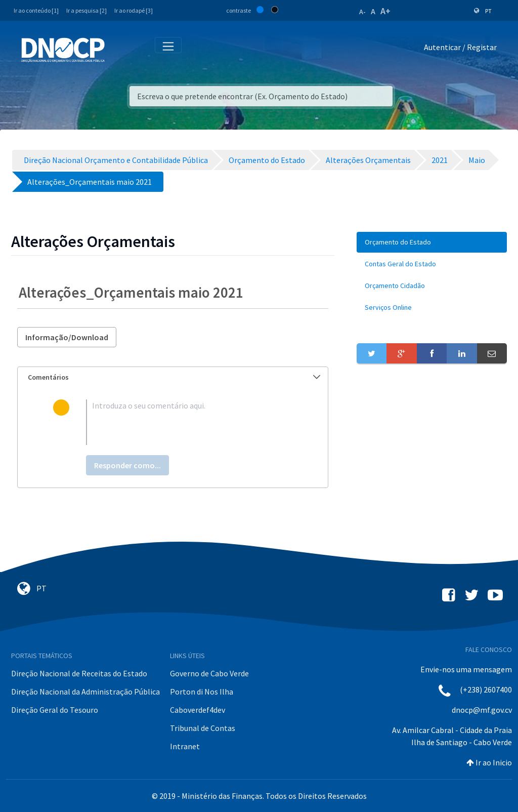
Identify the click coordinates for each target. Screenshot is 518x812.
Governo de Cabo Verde (209, 673)
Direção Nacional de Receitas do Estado (79, 673)
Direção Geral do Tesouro (55, 710)
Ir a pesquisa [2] (87, 10)
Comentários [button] (174, 377)
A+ (385, 11)
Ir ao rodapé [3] (134, 10)
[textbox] (189, 422)
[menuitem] (432, 242)
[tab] (173, 377)
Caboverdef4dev (198, 710)
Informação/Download (67, 337)
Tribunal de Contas (203, 728)
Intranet (185, 746)
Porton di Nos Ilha (202, 692)
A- (362, 12)
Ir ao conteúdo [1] (36, 10)
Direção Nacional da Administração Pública (85, 692)
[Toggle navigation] (118, 49)
